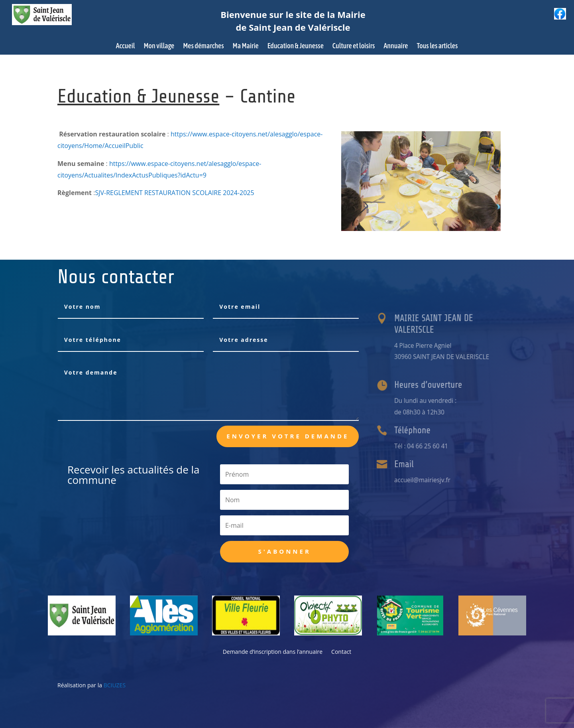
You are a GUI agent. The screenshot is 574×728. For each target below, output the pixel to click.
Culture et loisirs (354, 46)
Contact (341, 652)
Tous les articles (437, 46)
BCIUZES (115, 685)
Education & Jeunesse (296, 46)
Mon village (159, 46)
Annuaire (396, 46)
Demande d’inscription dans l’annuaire (273, 652)
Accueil (126, 46)
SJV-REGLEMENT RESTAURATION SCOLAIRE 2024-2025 (174, 193)
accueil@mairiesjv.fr (429, 479)
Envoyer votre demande (288, 436)
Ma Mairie (246, 46)
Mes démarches (203, 46)
